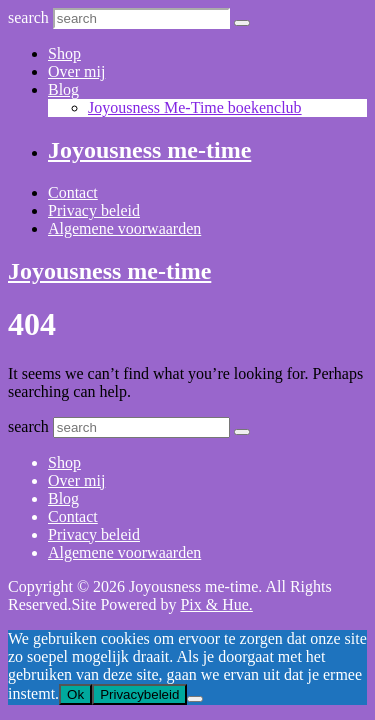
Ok (75, 694)
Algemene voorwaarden (124, 228)
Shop (64, 53)
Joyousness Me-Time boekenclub (195, 107)
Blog (63, 89)
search (28, 17)
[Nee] (195, 699)
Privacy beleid (94, 210)
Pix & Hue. (216, 604)
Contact (73, 192)
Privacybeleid (139, 694)
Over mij (76, 71)
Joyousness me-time (149, 150)
